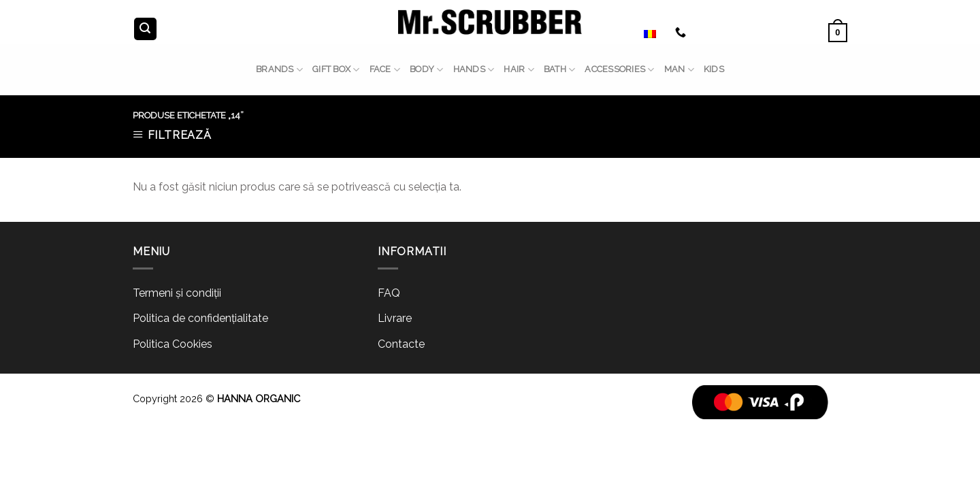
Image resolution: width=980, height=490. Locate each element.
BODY (426, 70)
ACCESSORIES (619, 70)
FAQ (389, 293)
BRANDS (279, 70)
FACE (385, 70)
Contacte (401, 344)
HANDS (474, 70)
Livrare (395, 318)
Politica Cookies (173, 344)
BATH (559, 70)
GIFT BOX (336, 70)
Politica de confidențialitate (200, 318)
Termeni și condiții (177, 293)
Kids (714, 69)
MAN (679, 70)
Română (635, 33)
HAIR (519, 70)
